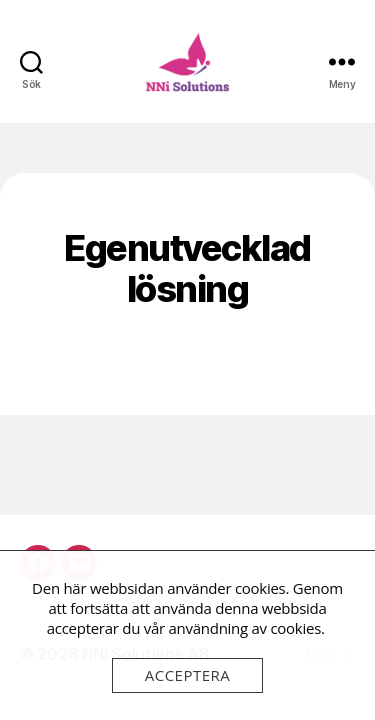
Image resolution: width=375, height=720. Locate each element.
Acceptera (188, 675)
